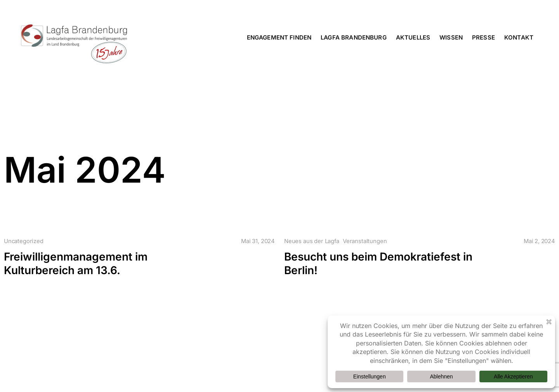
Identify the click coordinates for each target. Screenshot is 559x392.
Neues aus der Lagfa (312, 241)
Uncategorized (24, 241)
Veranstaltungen (365, 241)
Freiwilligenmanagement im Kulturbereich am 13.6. (76, 263)
